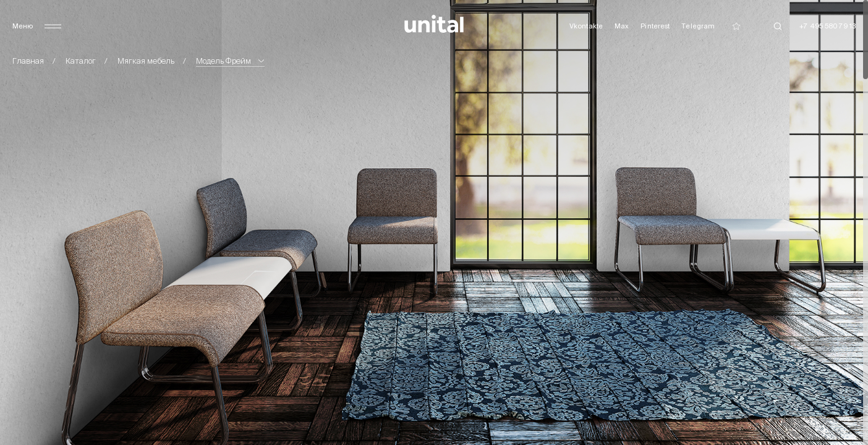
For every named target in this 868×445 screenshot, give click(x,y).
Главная (28, 61)
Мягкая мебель (146, 61)
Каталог (81, 61)
